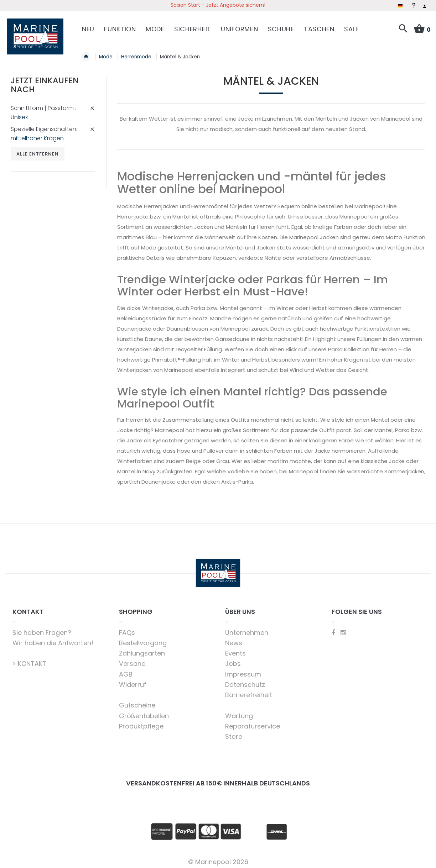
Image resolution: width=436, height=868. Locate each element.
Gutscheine (137, 701)
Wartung (239, 712)
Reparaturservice (253, 722)
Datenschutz (245, 680)
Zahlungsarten (142, 649)
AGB (126, 670)
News (234, 639)
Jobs (233, 660)
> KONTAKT (29, 660)
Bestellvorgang (143, 639)
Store (234, 733)
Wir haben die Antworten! (53, 639)
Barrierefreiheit (249, 691)
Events (235, 649)
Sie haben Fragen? (42, 628)
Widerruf (133, 680)
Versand (132, 660)
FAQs (127, 628)
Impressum (243, 670)
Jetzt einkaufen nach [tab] (45, 81)
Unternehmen (247, 628)
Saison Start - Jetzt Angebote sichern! (218, 5)
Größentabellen (144, 712)
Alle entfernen (38, 150)
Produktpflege (141, 722)
